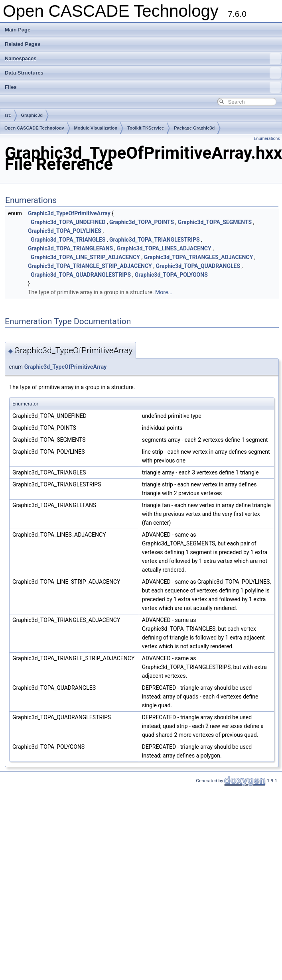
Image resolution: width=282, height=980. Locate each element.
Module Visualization (96, 128)
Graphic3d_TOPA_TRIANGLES (68, 240)
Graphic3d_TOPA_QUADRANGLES (198, 266)
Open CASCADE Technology (34, 128)
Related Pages (23, 44)
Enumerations (267, 139)
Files (143, 87)
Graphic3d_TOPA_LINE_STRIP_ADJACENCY (85, 257)
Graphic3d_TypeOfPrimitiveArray (69, 213)
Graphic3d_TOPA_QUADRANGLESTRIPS (81, 275)
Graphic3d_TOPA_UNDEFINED (68, 222)
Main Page (18, 30)
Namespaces (143, 59)
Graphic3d (32, 115)
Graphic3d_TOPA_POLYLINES (65, 231)
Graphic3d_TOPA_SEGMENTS (215, 222)
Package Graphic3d (194, 128)
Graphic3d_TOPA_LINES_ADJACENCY (164, 248)
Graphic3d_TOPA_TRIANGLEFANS (70, 248)
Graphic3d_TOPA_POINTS (142, 222)
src (8, 115)
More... (164, 292)
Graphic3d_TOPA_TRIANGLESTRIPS (155, 240)
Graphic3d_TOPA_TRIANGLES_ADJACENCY (199, 257)
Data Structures (143, 73)
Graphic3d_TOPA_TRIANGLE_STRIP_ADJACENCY (90, 266)
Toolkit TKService (146, 128)
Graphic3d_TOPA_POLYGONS (171, 275)
